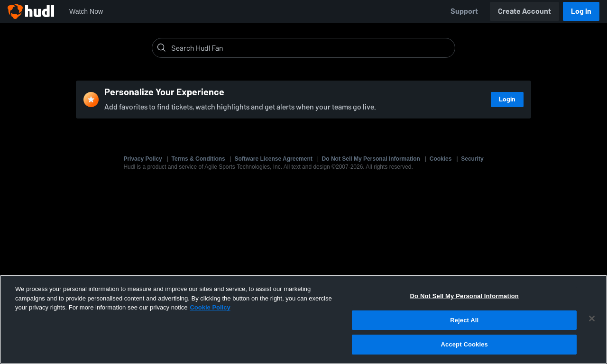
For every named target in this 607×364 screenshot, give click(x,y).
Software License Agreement (274, 159)
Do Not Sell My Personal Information (371, 159)
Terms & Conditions (198, 159)
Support (464, 11)
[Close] (592, 318)
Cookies (441, 159)
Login (507, 99)
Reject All (464, 320)
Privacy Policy (143, 159)
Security (472, 159)
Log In (581, 11)
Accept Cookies (464, 344)
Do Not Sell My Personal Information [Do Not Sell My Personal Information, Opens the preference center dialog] (464, 296)
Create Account (524, 11)
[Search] (311, 48)
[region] (303, 319)
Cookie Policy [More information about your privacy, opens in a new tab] (210, 307)
